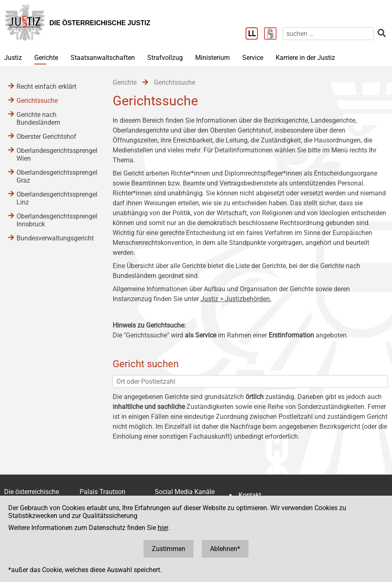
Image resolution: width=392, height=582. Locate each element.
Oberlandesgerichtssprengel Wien (56, 154)
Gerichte (46, 58)
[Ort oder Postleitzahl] (250, 381)
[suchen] (328, 34)
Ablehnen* (225, 549)
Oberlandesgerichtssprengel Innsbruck (56, 220)
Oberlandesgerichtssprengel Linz (56, 198)
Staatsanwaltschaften (103, 58)
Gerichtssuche (37, 101)
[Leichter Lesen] (255, 34)
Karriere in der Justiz (305, 58)
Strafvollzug (165, 58)
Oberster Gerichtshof (46, 137)
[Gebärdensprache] (273, 34)
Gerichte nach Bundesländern (38, 119)
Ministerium (213, 58)
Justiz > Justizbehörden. (236, 299)
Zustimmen (169, 549)
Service (253, 58)
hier (163, 528)
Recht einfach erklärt (46, 87)
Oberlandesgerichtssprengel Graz (56, 176)
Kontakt (250, 495)
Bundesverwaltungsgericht (55, 238)
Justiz (13, 58)
